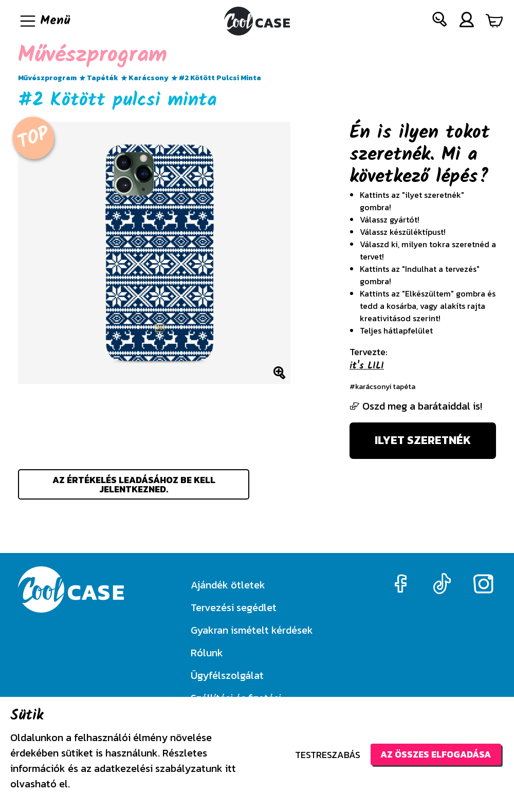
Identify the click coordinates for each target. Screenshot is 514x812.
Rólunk (207, 653)
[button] (440, 21)
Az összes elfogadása (435, 754)
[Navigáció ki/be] (44, 21)
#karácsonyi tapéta (383, 387)
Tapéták (103, 78)
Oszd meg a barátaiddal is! (416, 406)
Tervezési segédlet (234, 607)
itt (231, 768)
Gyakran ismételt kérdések (252, 630)
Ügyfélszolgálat (227, 675)
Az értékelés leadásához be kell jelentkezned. (134, 485)
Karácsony (149, 78)
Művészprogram (47, 78)
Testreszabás (325, 755)
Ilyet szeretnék (423, 441)
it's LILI (367, 366)
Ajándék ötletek (228, 585)
